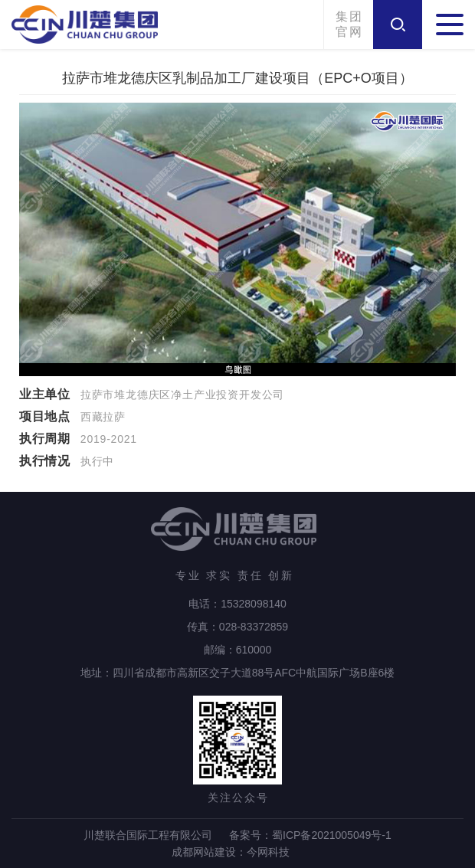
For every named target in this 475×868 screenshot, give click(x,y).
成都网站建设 (204, 852)
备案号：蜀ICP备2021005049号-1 (310, 835)
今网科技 (268, 852)
